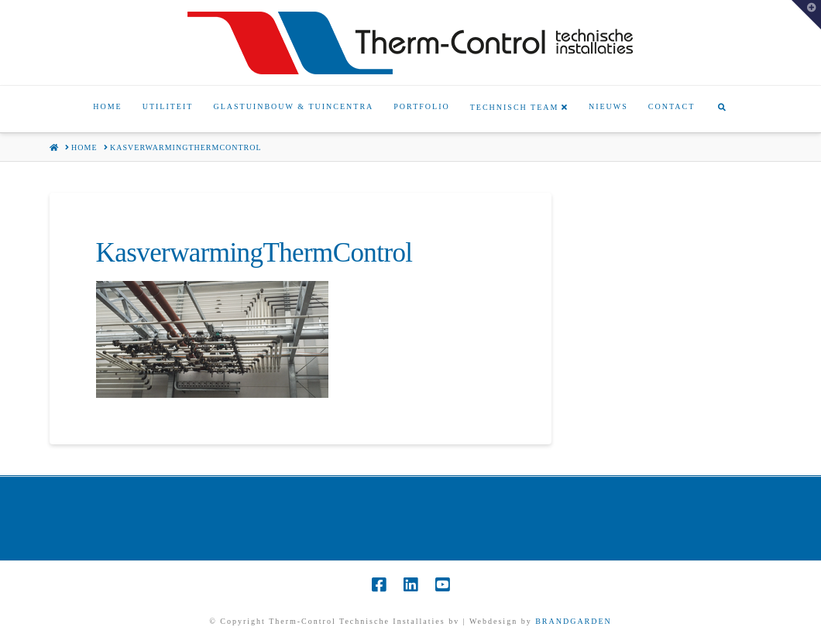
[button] (806, 15)
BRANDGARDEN (574, 621)
